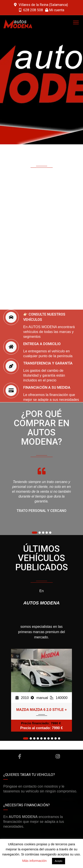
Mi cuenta (55, 10)
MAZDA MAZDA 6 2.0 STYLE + (41, 710)
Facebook (19, 756)
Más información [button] (34, 861)
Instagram (58, 756)
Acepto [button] (58, 861)
